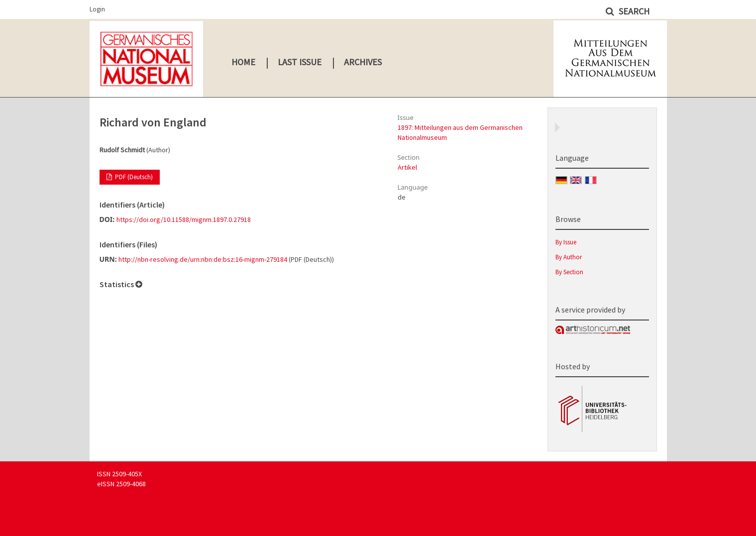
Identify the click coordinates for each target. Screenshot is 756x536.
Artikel (407, 167)
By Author (569, 257)
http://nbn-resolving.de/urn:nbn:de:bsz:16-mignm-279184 (203, 259)
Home (243, 62)
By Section (569, 272)
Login (97, 9)
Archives (363, 62)
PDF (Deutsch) (133, 177)
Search (633, 11)
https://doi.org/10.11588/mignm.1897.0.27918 (184, 219)
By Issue (566, 242)
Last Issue (300, 62)
